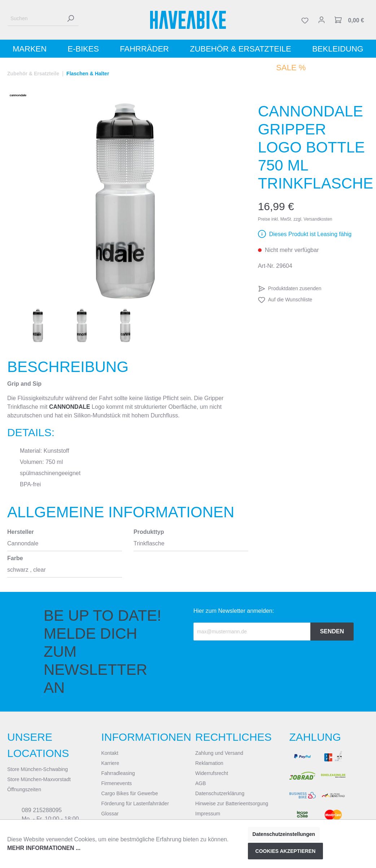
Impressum (208, 814)
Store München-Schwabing (38, 769)
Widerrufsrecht (212, 773)
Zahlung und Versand (219, 753)
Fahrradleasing (118, 773)
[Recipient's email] (252, 632)
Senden (332, 631)
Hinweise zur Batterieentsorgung (232, 803)
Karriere (110, 763)
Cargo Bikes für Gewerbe (130, 793)
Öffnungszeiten (24, 789)
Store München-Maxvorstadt (39, 779)
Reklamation (209, 763)
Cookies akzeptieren (286, 851)
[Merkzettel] (305, 20)
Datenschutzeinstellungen (284, 834)
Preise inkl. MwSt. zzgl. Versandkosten (295, 219)
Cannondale (70, 407)
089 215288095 (42, 810)
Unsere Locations (38, 745)
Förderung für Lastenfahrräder (135, 803)
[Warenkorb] (349, 20)
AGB (201, 783)
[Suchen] (35, 19)
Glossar (110, 814)
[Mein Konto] (322, 20)
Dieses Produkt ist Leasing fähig (311, 234)
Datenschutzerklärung (220, 793)
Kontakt (110, 753)
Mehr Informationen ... (44, 848)
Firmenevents (117, 783)
